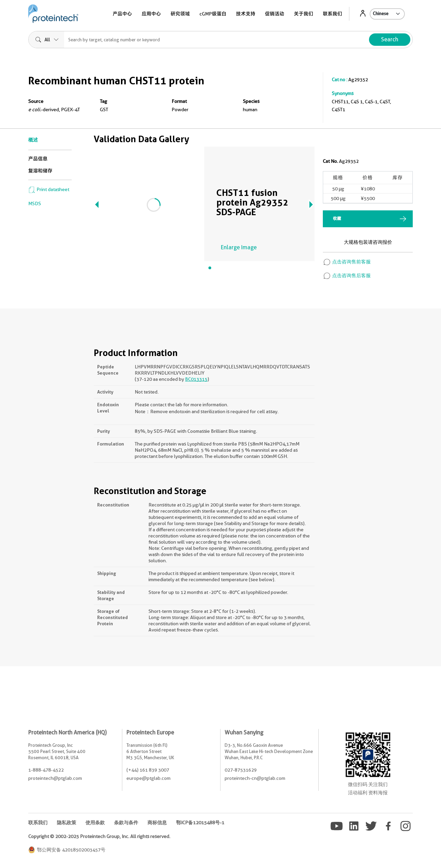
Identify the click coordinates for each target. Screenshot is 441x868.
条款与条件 (126, 823)
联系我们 (332, 14)
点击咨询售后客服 (347, 275)
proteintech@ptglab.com (55, 778)
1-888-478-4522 (46, 770)
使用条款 (95, 823)
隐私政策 (66, 823)
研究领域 (180, 14)
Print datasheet (49, 189)
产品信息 (38, 159)
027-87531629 (241, 770)
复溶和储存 (40, 171)
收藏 (337, 218)
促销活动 (275, 14)
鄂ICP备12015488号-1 (200, 823)
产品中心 (122, 14)
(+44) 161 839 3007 (148, 770)
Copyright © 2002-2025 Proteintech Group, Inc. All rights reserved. (99, 836)
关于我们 (304, 14)
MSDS (35, 203)
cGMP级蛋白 (213, 14)
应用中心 (151, 14)
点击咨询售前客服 (347, 262)
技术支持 (246, 14)
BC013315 (196, 379)
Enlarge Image (239, 247)
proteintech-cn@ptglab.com (255, 778)
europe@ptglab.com (148, 778)
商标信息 (157, 823)
